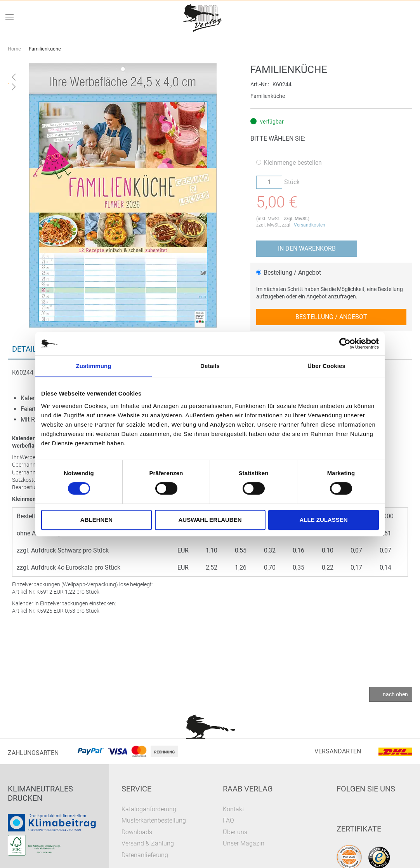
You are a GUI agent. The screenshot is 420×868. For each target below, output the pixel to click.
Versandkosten (310, 225)
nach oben (395, 694)
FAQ (228, 820)
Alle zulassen (323, 520)
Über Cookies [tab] (326, 366)
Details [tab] (210, 366)
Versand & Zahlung (148, 843)
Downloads (137, 832)
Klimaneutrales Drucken (40, 793)
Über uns (235, 832)
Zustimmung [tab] (94, 366)
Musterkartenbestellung (154, 820)
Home (14, 49)
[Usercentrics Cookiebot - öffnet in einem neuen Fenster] (345, 343)
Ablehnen (96, 520)
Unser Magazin (244, 843)
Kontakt (233, 809)
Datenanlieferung (145, 855)
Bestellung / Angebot (289, 273)
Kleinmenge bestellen (289, 163)
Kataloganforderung (149, 809)
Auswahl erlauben (210, 520)
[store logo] (203, 17)
